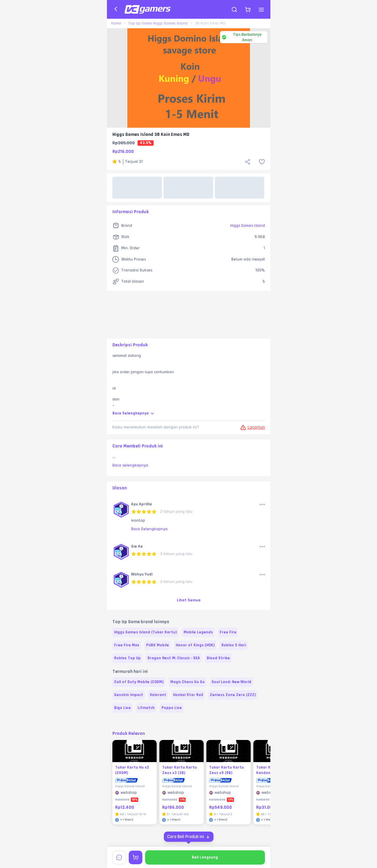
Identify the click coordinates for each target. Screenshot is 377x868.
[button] (121, 510)
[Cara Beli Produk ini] (189, 837)
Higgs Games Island (248, 226)
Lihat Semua (189, 600)
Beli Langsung (205, 857)
